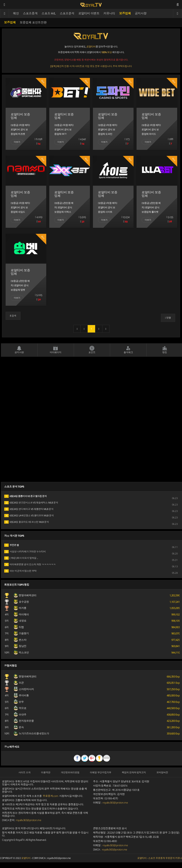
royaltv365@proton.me (28, 820)
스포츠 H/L (49, 13)
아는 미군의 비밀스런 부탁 (20, 571)
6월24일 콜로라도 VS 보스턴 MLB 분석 (27, 522)
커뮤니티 (109, 13)
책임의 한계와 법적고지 (134, 772)
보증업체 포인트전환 (33, 22)
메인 (16, 13)
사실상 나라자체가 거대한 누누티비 (25, 552)
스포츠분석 (67, 13)
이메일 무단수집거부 (101, 772)
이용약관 (46, 772)
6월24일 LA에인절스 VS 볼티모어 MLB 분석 (29, 515)
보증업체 (125, 13)
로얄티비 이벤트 (89, 13)
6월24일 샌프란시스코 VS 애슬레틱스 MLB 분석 (31, 503)
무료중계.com (51, 796)
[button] (13, 316)
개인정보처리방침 (70, 772)
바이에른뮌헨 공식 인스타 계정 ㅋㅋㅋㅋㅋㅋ (30, 564)
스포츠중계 (30, 13)
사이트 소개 (25, 772)
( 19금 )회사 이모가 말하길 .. (21, 558)
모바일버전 (162, 772)
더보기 (17, 142)
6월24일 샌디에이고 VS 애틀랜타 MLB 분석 (29, 509)
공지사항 (141, 13)
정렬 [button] (168, 318)
